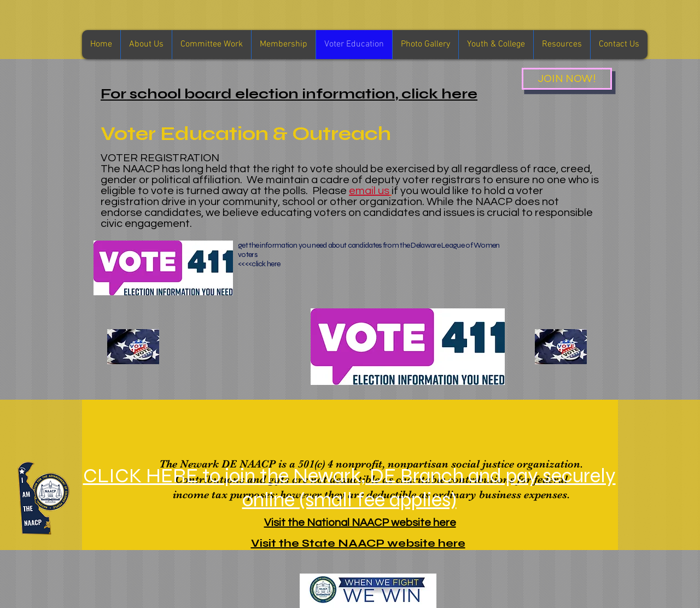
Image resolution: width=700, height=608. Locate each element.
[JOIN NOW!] (567, 79)
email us (369, 191)
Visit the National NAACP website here (360, 523)
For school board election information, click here (289, 94)
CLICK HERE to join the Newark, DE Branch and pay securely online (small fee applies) (349, 488)
